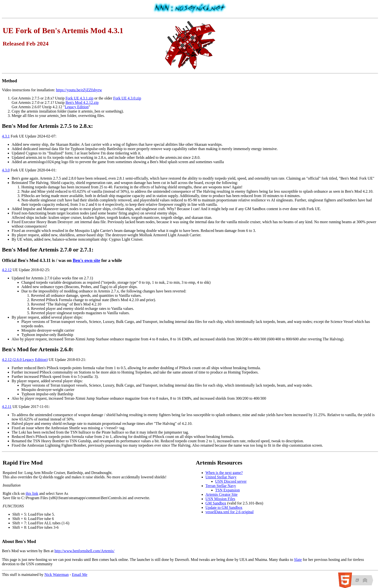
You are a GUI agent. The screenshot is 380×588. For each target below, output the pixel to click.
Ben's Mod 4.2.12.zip (82, 103)
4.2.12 (7, 270)
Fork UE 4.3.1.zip (79, 98)
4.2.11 (7, 407)
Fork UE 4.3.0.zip (127, 98)
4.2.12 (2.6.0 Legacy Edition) (25, 360)
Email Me (80, 575)
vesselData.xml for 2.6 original (230, 512)
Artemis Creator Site (222, 494)
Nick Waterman (56, 575)
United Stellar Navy (221, 477)
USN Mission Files (220, 499)
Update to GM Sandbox (224, 508)
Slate (298, 560)
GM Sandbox (216, 503)
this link (32, 493)
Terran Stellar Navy (221, 486)
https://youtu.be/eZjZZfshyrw (79, 90)
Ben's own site (86, 260)
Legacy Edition (77, 107)
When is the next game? (224, 473)
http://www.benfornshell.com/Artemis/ (85, 551)
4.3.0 (6, 170)
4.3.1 (6, 136)
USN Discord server (231, 481)
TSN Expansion (228, 490)
